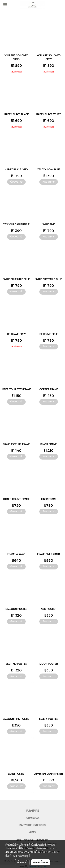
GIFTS (32, 832)
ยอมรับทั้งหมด (41, 862)
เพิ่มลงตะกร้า (16, 182)
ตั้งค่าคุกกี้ (22, 862)
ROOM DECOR (32, 818)
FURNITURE (33, 811)
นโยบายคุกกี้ (24, 856)
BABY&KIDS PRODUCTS (32, 825)
